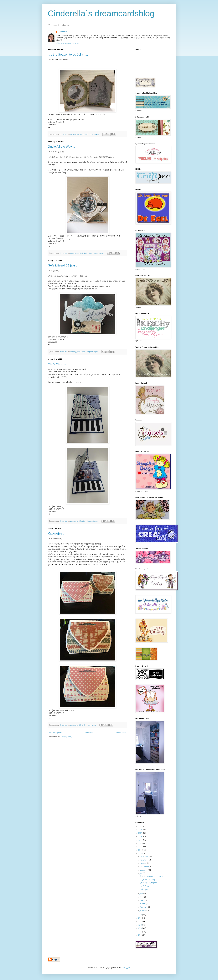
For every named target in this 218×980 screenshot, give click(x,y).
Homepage (88, 733)
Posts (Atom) (66, 737)
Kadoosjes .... (57, 533)
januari (143, 910)
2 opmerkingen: (93, 352)
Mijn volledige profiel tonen (68, 43)
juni (142, 893)
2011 (140, 935)
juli (141, 873)
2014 (140, 925)
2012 (140, 932)
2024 (140, 833)
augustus (144, 870)
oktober (144, 863)
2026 (140, 826)
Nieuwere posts (55, 733)
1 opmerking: (95, 134)
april (142, 900)
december (145, 856)
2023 (140, 837)
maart (143, 904)
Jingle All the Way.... (61, 147)
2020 (140, 847)
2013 (140, 928)
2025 (140, 830)
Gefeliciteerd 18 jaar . (62, 265)
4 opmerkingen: (93, 521)
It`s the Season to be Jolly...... (68, 55)
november (145, 860)
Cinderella (63, 32)
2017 (140, 915)
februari (144, 907)
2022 (140, 840)
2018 (140, 854)
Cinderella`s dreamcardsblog (101, 13)
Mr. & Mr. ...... (57, 364)
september (145, 867)
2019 (140, 850)
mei (142, 897)
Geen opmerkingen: (97, 253)
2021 (140, 843)
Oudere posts (121, 733)
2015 (140, 922)
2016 (140, 918)
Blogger (127, 968)
